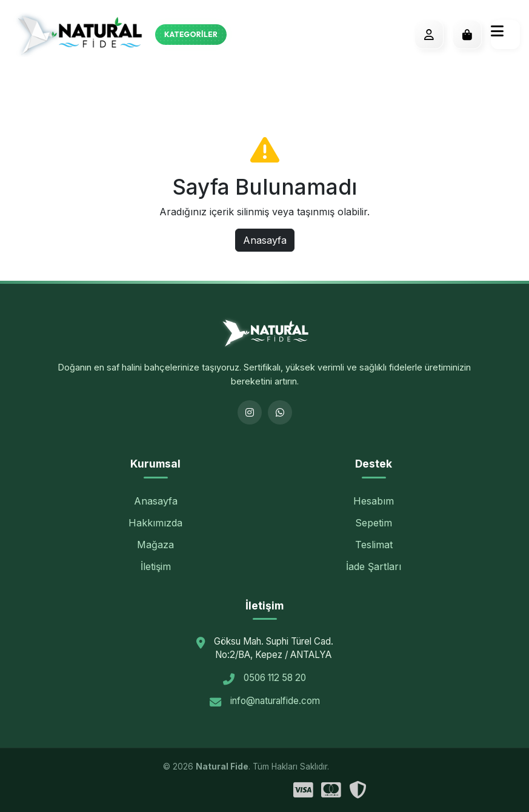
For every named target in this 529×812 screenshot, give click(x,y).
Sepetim (374, 523)
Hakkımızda (155, 523)
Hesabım (374, 501)
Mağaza (155, 545)
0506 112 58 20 (275, 678)
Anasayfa (265, 240)
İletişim (156, 566)
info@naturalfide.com (275, 701)
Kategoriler (191, 34)
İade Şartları (374, 566)
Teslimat (374, 545)
